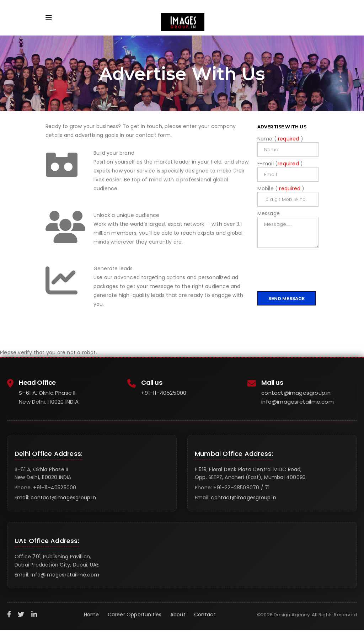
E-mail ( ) (280, 164)
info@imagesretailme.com (298, 402)
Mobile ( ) (281, 188)
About (178, 615)
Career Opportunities (135, 615)
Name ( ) (280, 139)
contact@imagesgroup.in (296, 393)
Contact (205, 615)
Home (92, 615)
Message (269, 213)
